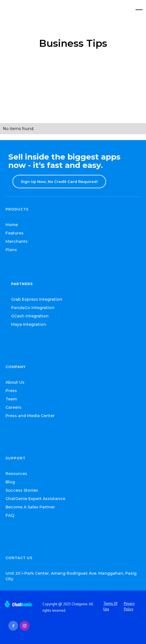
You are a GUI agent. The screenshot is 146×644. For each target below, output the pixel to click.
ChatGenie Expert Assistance (35, 499)
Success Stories (22, 490)
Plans (11, 250)
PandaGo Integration (33, 308)
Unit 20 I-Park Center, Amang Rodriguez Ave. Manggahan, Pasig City (71, 576)
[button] (139, 10)
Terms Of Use (110, 606)
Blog (10, 482)
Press (11, 391)
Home (12, 225)
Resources (16, 474)
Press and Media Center (30, 416)
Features (15, 233)
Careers (13, 407)
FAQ (10, 515)
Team (11, 399)
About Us (15, 382)
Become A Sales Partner (30, 507)
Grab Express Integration (37, 299)
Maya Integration (29, 324)
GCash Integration (30, 316)
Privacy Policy (129, 606)
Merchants (17, 241)
